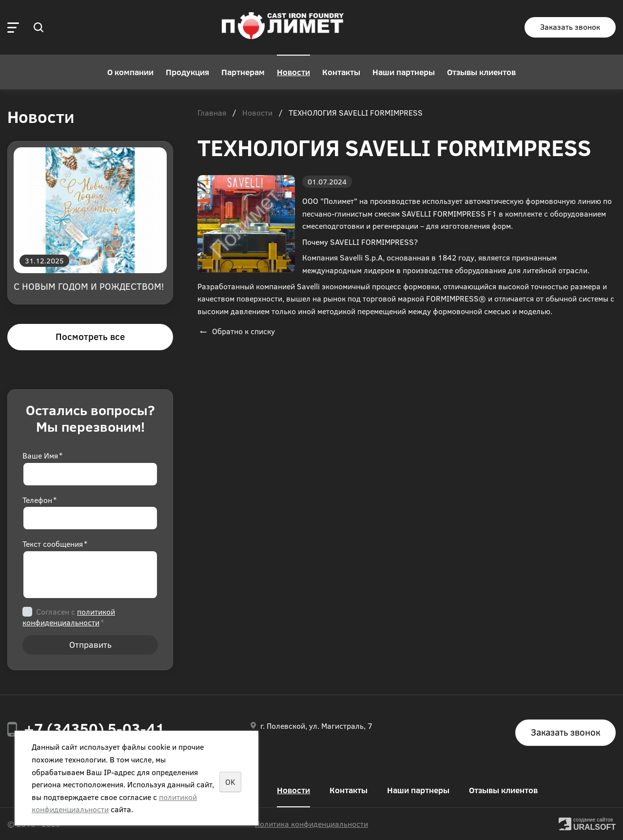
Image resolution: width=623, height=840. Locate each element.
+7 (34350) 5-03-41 (94, 728)
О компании (130, 72)
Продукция (187, 72)
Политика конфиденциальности (311, 824)
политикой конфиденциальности (69, 617)
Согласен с (69, 617)
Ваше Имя (42, 455)
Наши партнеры (404, 72)
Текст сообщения (55, 544)
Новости (293, 72)
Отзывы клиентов (481, 72)
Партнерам (243, 72)
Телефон (39, 500)
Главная (212, 113)
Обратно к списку (236, 331)
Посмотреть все (90, 336)
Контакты (341, 72)
